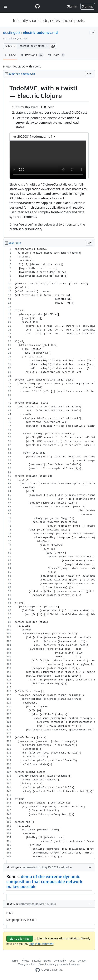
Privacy (25, 961)
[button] (53, 46)
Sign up (88, 6)
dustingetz (12, 32)
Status (47, 961)
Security (37, 961)
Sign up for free (20, 939)
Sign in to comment (41, 944)
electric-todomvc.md (40, 32)
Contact (82, 961)
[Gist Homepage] (37, 6)
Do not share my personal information (59, 964)
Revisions (32, 55)
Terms (15, 961)
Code (10, 55)
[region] (49, 158)
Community (60, 961)
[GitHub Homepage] (38, 970)
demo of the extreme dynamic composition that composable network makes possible (44, 882)
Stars (56, 55)
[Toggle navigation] (5, 6)
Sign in (72, 6)
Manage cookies (27, 964)
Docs (72, 961)
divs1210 (13, 904)
